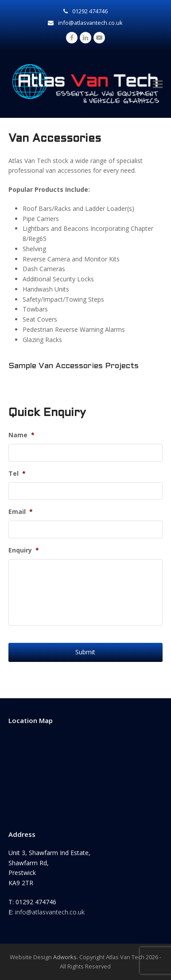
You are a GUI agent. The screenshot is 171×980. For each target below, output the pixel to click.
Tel (17, 474)
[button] (158, 84)
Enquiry (24, 550)
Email (21, 512)
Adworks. (66, 957)
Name (21, 435)
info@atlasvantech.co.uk (50, 912)
